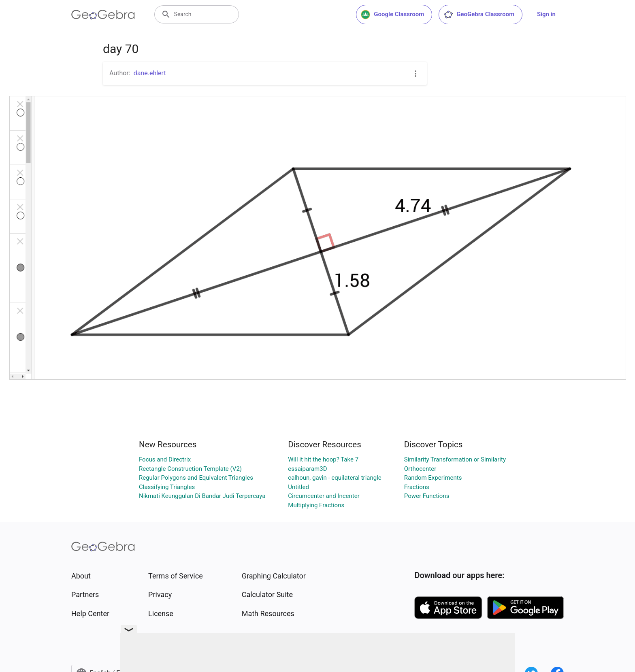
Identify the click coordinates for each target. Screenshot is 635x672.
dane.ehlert (150, 73)
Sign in (546, 14)
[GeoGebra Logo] (103, 15)
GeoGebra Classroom (479, 15)
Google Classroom (392, 15)
